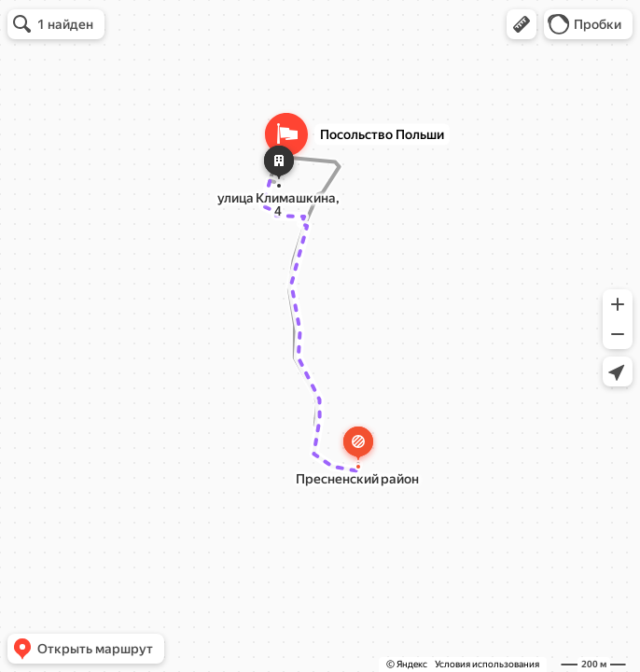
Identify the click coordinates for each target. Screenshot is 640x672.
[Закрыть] (360, 186)
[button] (522, 24)
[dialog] (297, 231)
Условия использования (487, 664)
